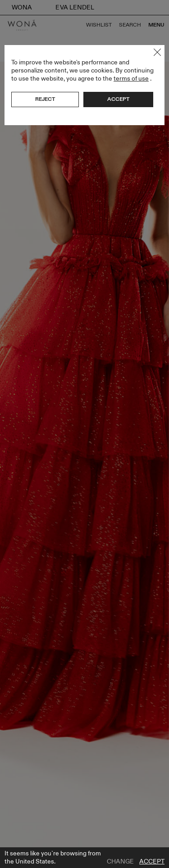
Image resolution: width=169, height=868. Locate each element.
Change (120, 862)
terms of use (131, 79)
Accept (152, 862)
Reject (45, 99)
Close (157, 52)
